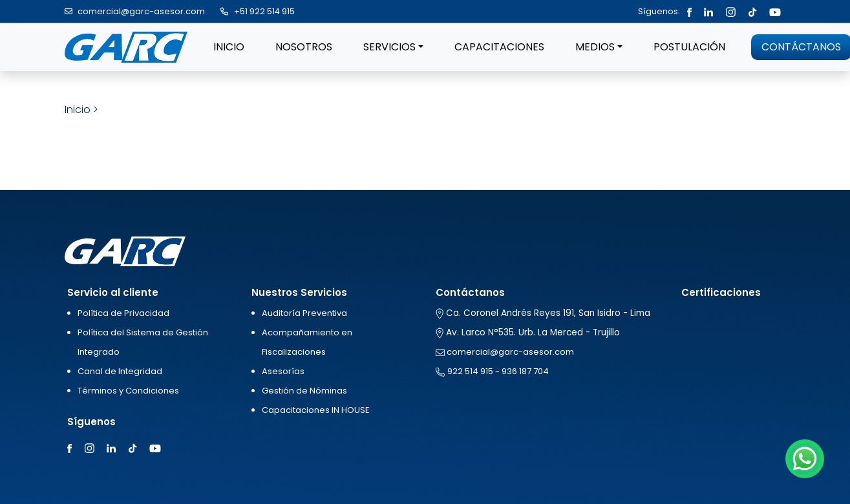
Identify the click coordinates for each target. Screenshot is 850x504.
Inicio (78, 110)
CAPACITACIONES (499, 47)
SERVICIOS (389, 47)
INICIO (229, 47)
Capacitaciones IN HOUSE (316, 410)
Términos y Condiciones (128, 391)
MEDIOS (595, 47)
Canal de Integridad (120, 371)
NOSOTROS (304, 47)
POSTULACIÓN (689, 47)
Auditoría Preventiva (304, 313)
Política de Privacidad (123, 313)
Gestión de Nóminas (304, 391)
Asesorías (283, 371)
